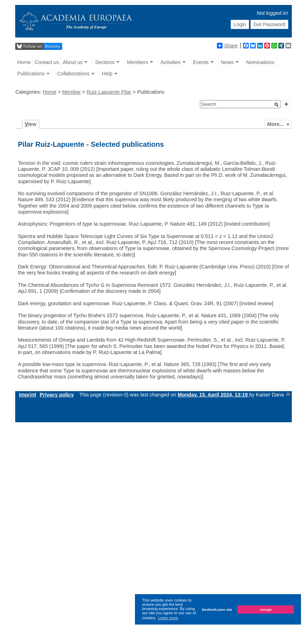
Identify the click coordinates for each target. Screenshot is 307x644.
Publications (31, 74)
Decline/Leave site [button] (217, 610)
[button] (277, 105)
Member (72, 92)
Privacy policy (57, 395)
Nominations (260, 62)
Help (107, 74)
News (228, 62)
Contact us (47, 62)
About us (73, 62)
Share (227, 46)
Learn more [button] (168, 618)
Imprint (27, 395)
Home (24, 62)
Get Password (269, 24)
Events (201, 62)
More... (276, 124)
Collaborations (73, 74)
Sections (105, 62)
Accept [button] (265, 610)
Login (240, 24)
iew (31, 124)
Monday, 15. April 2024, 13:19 (213, 395)
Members (137, 62)
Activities (171, 62)
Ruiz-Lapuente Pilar (109, 92)
